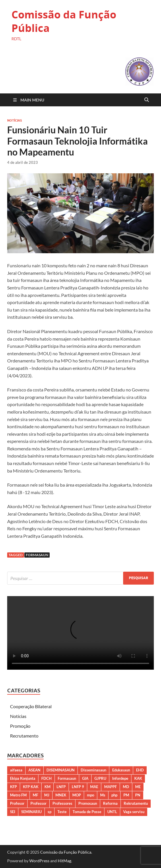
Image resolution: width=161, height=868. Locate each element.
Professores (62, 803)
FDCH (46, 778)
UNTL (112, 812)
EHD (140, 770)
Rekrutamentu (136, 803)
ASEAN (34, 770)
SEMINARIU (31, 812)
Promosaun (88, 803)
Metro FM (18, 795)
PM (126, 795)
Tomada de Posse (87, 812)
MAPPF (110, 787)
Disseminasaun (93, 770)
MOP (77, 795)
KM (47, 787)
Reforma (110, 803)
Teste (62, 812)
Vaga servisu (134, 812)
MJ (47, 795)
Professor (38, 803)
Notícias (14, 120)
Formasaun (37, 555)
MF (35, 795)
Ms (103, 795)
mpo (91, 795)
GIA (85, 778)
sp (50, 812)
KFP (13, 787)
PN (138, 795)
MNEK (61, 795)
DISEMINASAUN (61, 770)
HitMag (64, 861)
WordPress (39, 861)
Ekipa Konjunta (23, 778)
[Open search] (147, 100)
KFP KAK (31, 787)
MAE (94, 787)
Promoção (20, 726)
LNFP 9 (78, 787)
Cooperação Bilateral (31, 706)
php (114, 795)
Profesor (17, 803)
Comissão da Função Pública (64, 21)
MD (126, 787)
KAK (138, 778)
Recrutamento (24, 736)
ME (138, 787)
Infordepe (120, 778)
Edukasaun (121, 770)
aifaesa (16, 770)
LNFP (61, 787)
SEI (13, 812)
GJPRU (100, 778)
